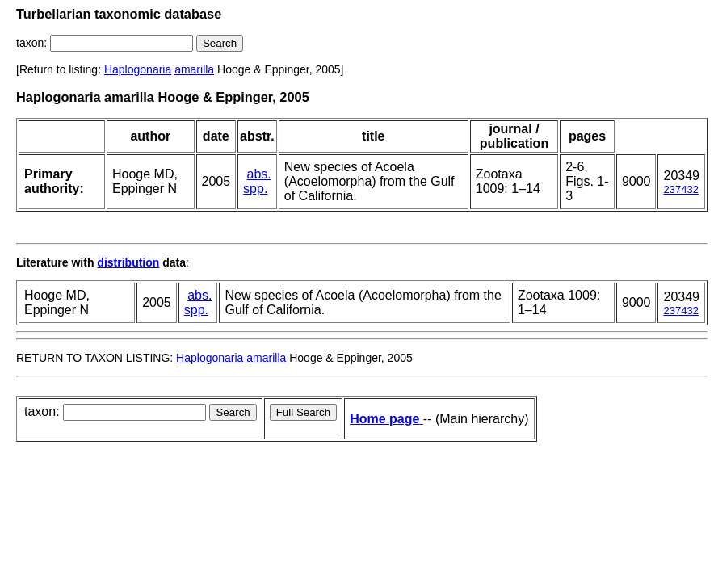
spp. (255, 189)
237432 (680, 189)
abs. (259, 174)
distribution (128, 262)
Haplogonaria (138, 69)
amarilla (194, 69)
